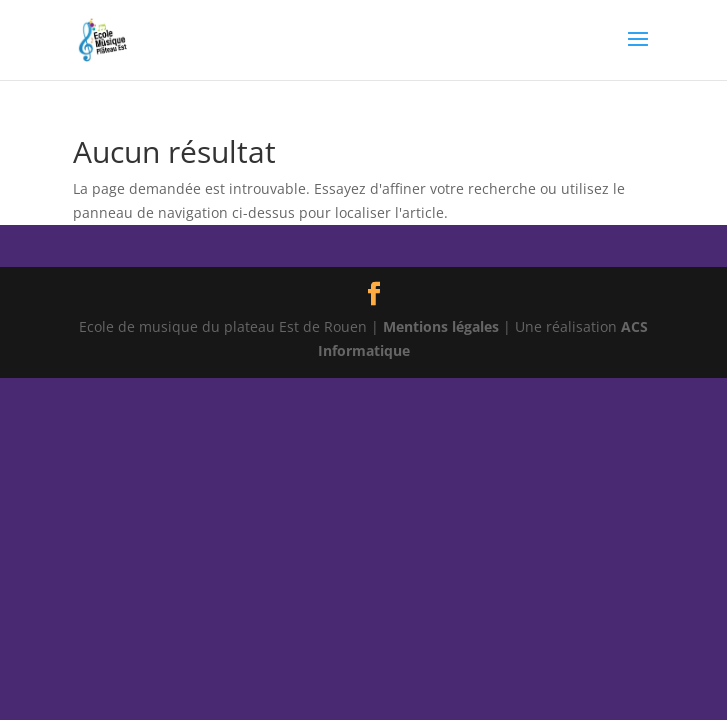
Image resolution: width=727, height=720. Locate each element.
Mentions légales (441, 326)
